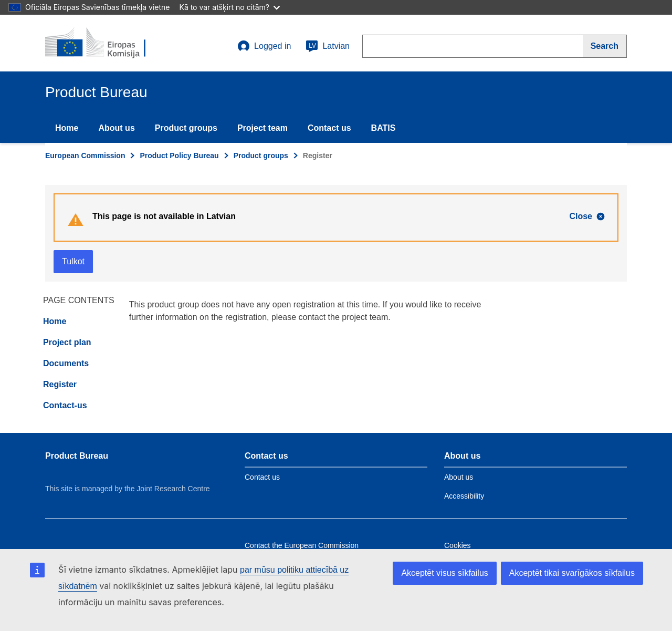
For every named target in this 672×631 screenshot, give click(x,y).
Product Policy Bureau (179, 156)
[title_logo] (109, 43)
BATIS (384, 128)
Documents (66, 363)
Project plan (67, 342)
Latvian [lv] (328, 46)
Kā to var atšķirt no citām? (229, 7)
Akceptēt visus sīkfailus (444, 573)
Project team (262, 128)
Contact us (329, 128)
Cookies (458, 545)
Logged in (264, 46)
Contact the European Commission (302, 545)
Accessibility (464, 496)
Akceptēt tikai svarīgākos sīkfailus (572, 573)
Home (67, 128)
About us (116, 128)
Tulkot (73, 261)
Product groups (186, 128)
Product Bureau (77, 456)
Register (60, 384)
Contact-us (65, 405)
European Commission (85, 156)
